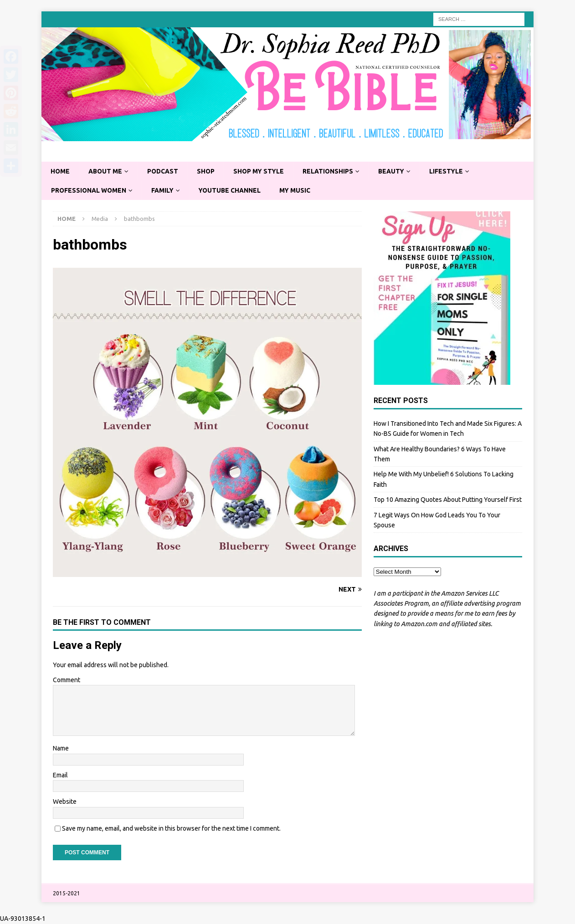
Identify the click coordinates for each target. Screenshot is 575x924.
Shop (208, 171)
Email (60, 776)
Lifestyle (451, 171)
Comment (67, 680)
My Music (298, 190)
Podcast (164, 171)
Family (164, 190)
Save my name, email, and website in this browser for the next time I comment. (171, 828)
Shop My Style (262, 171)
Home (60, 171)
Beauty (396, 171)
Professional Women (89, 190)
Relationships (332, 171)
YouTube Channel (232, 190)
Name (61, 749)
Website (65, 802)
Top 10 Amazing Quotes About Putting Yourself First (448, 500)
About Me (106, 171)
